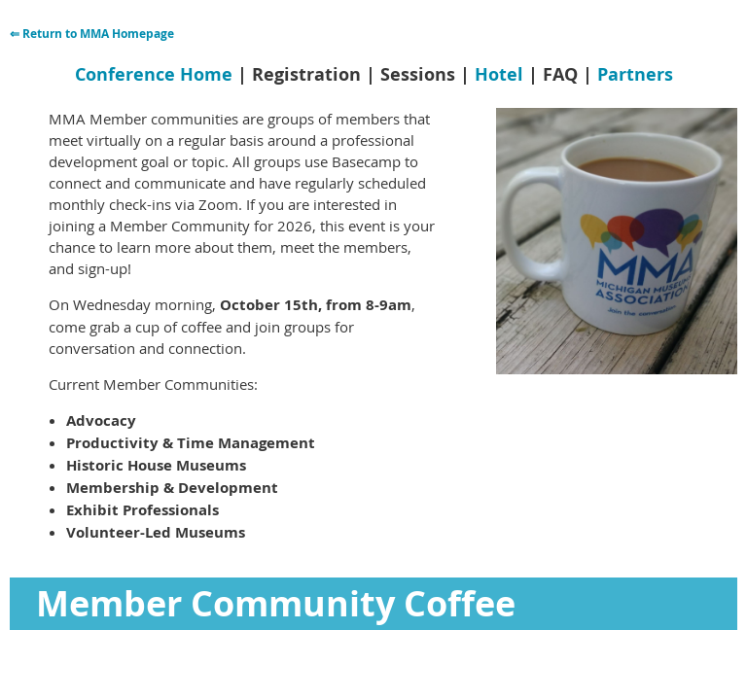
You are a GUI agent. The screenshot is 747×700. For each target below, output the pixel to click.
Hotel (499, 74)
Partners (635, 74)
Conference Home (154, 74)
